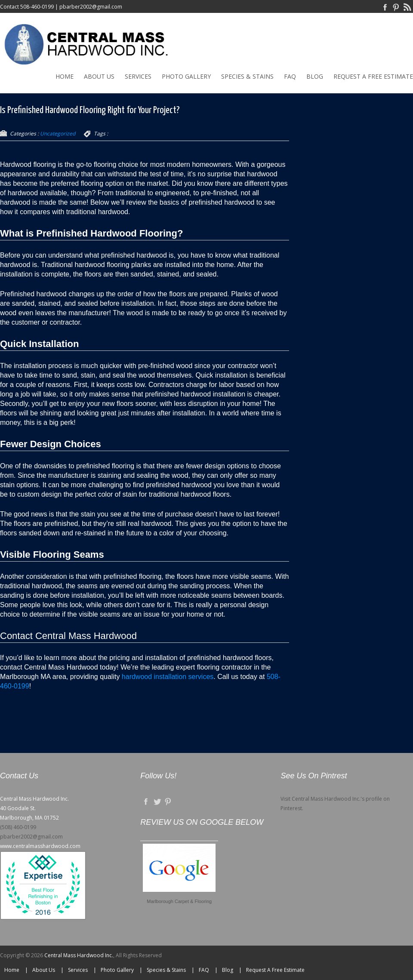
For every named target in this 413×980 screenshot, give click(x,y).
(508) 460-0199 (18, 827)
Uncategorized (58, 134)
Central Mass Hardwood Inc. (79, 955)
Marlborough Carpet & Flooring (179, 901)
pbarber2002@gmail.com (91, 7)
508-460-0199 (37, 7)
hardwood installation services (168, 677)
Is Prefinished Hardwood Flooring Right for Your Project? (90, 110)
